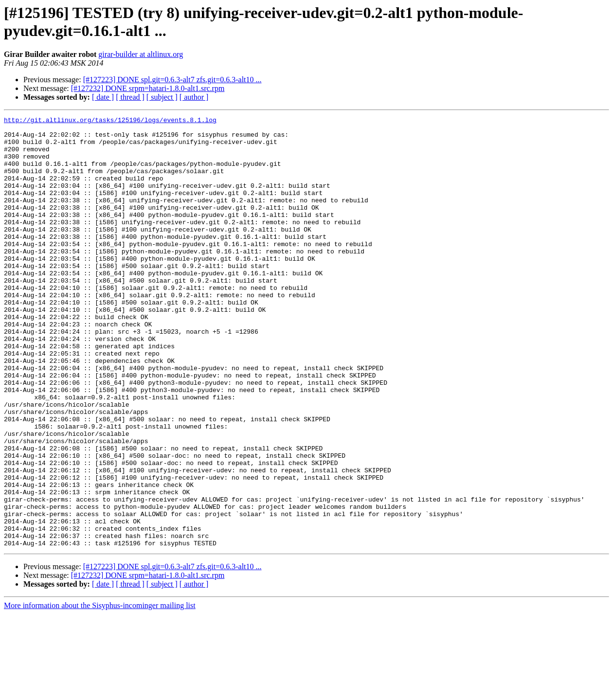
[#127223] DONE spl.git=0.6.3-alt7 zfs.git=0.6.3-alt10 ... (172, 80)
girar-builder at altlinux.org (141, 54)
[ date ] (103, 97)
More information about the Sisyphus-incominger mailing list (100, 691)
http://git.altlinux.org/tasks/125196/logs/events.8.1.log (110, 121)
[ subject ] (162, 97)
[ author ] (194, 97)
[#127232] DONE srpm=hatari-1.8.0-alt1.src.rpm (148, 88)
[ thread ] (130, 97)
